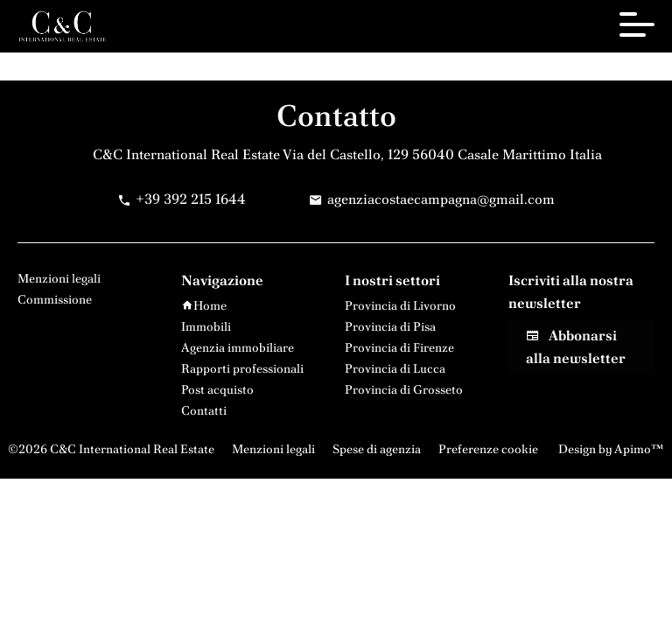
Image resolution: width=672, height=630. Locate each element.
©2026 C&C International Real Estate (111, 449)
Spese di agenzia (377, 449)
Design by (610, 449)
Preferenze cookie (488, 449)
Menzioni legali (273, 449)
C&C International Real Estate (186, 154)
